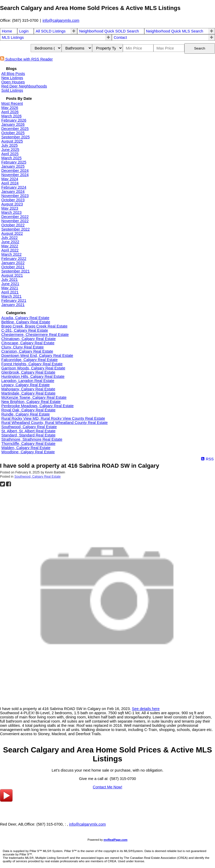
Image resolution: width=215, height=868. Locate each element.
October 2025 (13, 133)
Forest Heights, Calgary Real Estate (32, 364)
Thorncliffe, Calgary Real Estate (28, 444)
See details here (146, 709)
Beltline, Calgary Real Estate (26, 322)
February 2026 (14, 120)
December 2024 (15, 171)
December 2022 (15, 217)
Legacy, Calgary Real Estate (26, 385)
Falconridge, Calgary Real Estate (29, 360)
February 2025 (14, 162)
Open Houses (13, 82)
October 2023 (13, 200)
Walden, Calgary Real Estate (26, 448)
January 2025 (13, 166)
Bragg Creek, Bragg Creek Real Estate (34, 326)
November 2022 (15, 221)
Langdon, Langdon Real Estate (28, 381)
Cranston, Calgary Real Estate (27, 351)
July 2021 (10, 280)
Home (7, 31)
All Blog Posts (13, 74)
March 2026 (11, 116)
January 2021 (13, 305)
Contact (120, 37)
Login (24, 31)
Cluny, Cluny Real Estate (23, 347)
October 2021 (13, 267)
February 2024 (14, 187)
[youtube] (6, 800)
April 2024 (10, 183)
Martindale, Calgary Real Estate (28, 393)
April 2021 (10, 292)
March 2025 (11, 158)
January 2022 (13, 263)
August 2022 (12, 233)
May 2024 (10, 179)
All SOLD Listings (51, 31)
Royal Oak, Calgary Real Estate (28, 410)
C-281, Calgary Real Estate (25, 330)
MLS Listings (13, 37)
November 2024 (15, 175)
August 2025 (12, 141)
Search (200, 48)
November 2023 (15, 196)
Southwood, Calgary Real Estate (29, 427)
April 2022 (10, 250)
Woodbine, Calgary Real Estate (28, 452)
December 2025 (15, 129)
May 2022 (10, 246)
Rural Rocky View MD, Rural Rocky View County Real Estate (53, 418)
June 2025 (10, 150)
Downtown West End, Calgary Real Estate (37, 356)
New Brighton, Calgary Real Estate (31, 402)
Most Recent (12, 103)
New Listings (12, 78)
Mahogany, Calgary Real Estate (28, 389)
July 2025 (10, 145)
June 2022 (10, 242)
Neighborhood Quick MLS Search (175, 31)
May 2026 (10, 108)
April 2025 (10, 154)
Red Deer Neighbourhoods (24, 86)
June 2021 (10, 284)
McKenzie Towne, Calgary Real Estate (34, 397)
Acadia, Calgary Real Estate (25, 318)
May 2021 (10, 288)
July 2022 (10, 238)
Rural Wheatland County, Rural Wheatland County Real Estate (54, 423)
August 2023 (12, 204)
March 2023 (11, 212)
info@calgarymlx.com (61, 20)
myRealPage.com (116, 840)
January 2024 (13, 192)
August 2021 (12, 275)
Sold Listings (12, 90)
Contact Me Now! (107, 787)
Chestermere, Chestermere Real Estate (35, 335)
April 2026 (10, 112)
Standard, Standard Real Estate (28, 435)
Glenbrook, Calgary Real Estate (28, 372)
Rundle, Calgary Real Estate (26, 414)
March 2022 (11, 254)
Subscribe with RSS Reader (26, 59)
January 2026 (13, 124)
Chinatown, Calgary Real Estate (29, 339)
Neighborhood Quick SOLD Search (109, 31)
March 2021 (11, 296)
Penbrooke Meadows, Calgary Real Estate (37, 406)
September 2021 (15, 271)
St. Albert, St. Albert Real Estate (28, 431)
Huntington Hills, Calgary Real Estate (33, 376)
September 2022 (15, 229)
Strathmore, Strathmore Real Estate (32, 439)
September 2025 (15, 137)
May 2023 (10, 208)
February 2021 (14, 301)
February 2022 (14, 259)
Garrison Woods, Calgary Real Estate (33, 368)
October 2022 (13, 225)
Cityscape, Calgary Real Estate (28, 343)
